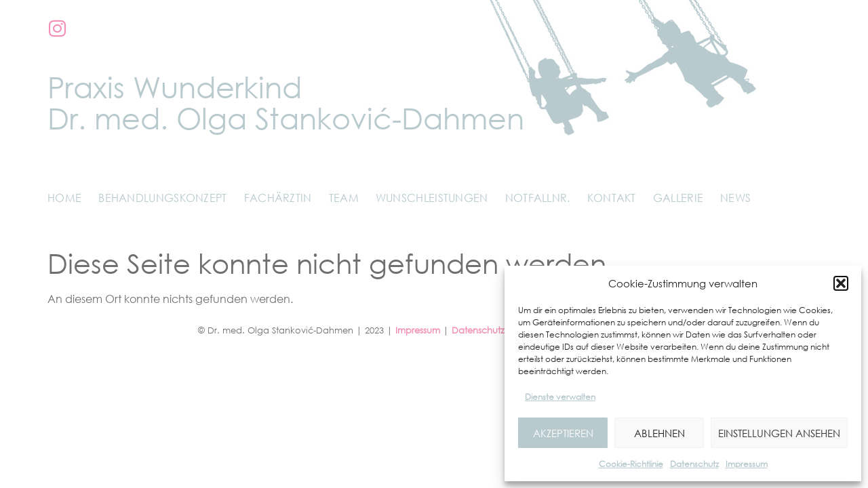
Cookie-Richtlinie (631, 464)
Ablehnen (659, 433)
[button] (841, 283)
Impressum (747, 464)
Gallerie (678, 198)
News (735, 198)
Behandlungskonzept (162, 198)
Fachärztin (278, 198)
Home (64, 198)
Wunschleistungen (432, 198)
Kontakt (612, 198)
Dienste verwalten (560, 397)
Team (344, 198)
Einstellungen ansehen (779, 433)
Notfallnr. (538, 198)
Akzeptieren (563, 433)
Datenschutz (694, 464)
